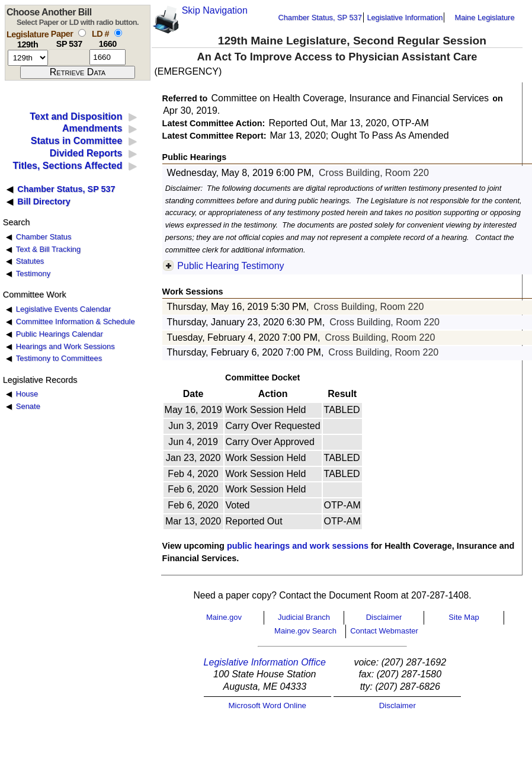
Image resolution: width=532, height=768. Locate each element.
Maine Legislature (484, 17)
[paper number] (69, 57)
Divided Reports (86, 153)
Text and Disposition (76, 116)
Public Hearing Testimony (230, 266)
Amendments (92, 128)
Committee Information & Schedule (76, 321)
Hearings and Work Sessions (65, 346)
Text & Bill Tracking (48, 249)
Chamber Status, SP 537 (320, 17)
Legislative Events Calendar (64, 309)
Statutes (30, 261)
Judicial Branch (304, 617)
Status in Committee (77, 141)
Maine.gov (224, 617)
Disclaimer (384, 617)
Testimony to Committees (59, 358)
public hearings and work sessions (298, 546)
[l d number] (108, 57)
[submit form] (78, 72)
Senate (28, 406)
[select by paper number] (82, 33)
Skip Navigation (215, 10)
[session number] (28, 58)
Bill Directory (44, 201)
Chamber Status (44, 237)
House (27, 394)
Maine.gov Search (305, 631)
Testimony (33, 273)
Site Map (464, 617)
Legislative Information (405, 17)
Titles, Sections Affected (67, 166)
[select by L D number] (118, 33)
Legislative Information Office (265, 662)
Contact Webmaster (384, 631)
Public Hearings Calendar (60, 334)
